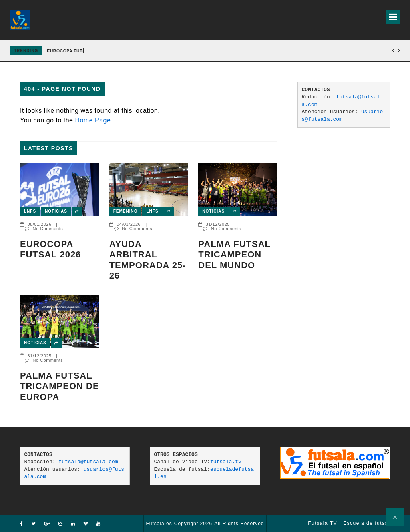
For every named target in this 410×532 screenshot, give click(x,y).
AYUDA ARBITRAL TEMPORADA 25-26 (148, 260)
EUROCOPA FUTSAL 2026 (50, 249)
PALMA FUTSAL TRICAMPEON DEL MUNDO (234, 255)
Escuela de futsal (367, 523)
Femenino (126, 211)
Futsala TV (323, 523)
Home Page (93, 120)
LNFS (30, 211)
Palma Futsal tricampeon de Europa (60, 386)
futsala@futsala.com (88, 462)
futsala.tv (226, 462)
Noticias (56, 211)
